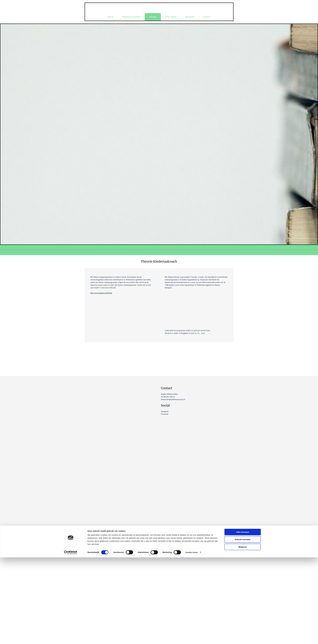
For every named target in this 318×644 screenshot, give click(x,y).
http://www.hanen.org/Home (101, 293)
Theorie (153, 17)
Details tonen (192, 362)
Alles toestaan (243, 341)
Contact (207, 17)
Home (110, 17)
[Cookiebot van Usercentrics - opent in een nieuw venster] (71, 362)
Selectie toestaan (243, 349)
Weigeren (243, 356)
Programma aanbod (131, 17)
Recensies (190, 17)
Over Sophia (171, 17)
